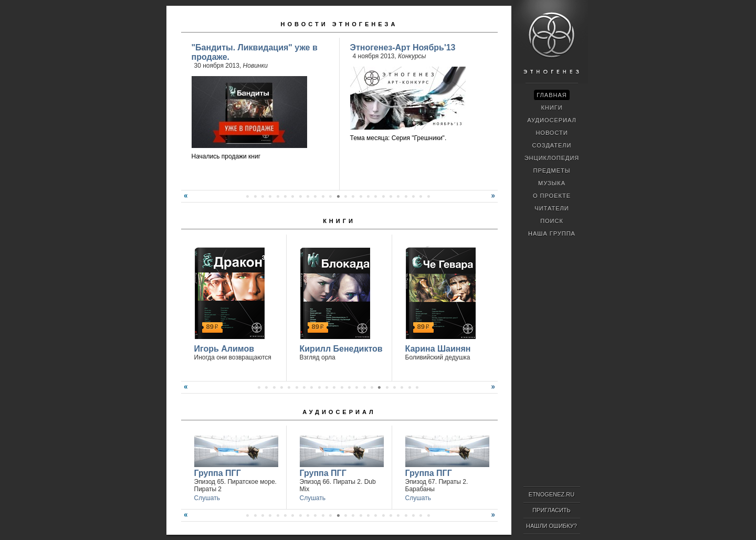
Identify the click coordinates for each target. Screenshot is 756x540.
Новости (552, 133)
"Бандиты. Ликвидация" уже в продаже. (255, 52)
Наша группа (552, 234)
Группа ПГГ (218, 473)
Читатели (552, 208)
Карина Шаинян (438, 349)
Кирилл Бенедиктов (341, 349)
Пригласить (552, 510)
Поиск (552, 221)
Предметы (552, 171)
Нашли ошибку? (552, 526)
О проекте (552, 196)
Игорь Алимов (224, 349)
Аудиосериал (339, 412)
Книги (339, 221)
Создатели (552, 145)
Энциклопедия (552, 158)
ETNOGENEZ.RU (552, 494)
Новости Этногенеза (339, 24)
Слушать (207, 498)
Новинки (255, 66)
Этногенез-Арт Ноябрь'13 (403, 47)
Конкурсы (412, 56)
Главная (552, 95)
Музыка (552, 183)
